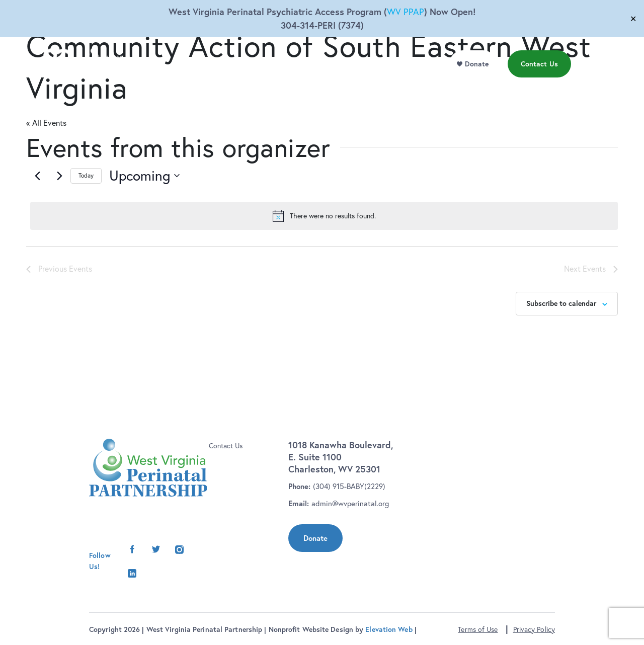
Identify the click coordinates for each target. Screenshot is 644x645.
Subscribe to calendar (561, 303)
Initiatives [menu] (281, 85)
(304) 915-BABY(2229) (349, 486)
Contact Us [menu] (542, 85)
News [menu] (431, 85)
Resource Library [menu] (338, 85)
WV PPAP (406, 12)
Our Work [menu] (163, 85)
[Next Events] (59, 176)
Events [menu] (388, 85)
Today (86, 175)
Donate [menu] (479, 85)
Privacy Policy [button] (534, 629)
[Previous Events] (37, 176)
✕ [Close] (633, 19)
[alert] (324, 216)
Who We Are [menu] (217, 85)
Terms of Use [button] (478, 629)
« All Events (46, 123)
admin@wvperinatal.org (350, 503)
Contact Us (226, 446)
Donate (315, 538)
